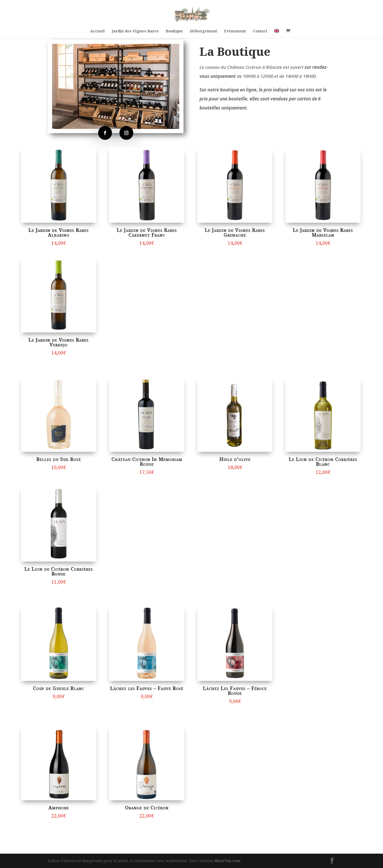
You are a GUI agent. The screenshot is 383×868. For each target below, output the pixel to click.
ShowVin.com (227, 861)
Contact (260, 31)
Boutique (174, 31)
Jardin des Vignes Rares (135, 31)
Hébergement (203, 31)
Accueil (97, 31)
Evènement (235, 31)
